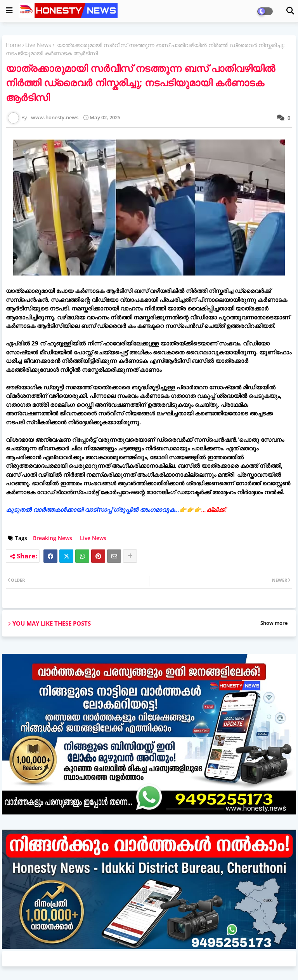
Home (13, 45)
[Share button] (130, 556)
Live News (38, 45)
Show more (274, 623)
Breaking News (53, 538)
